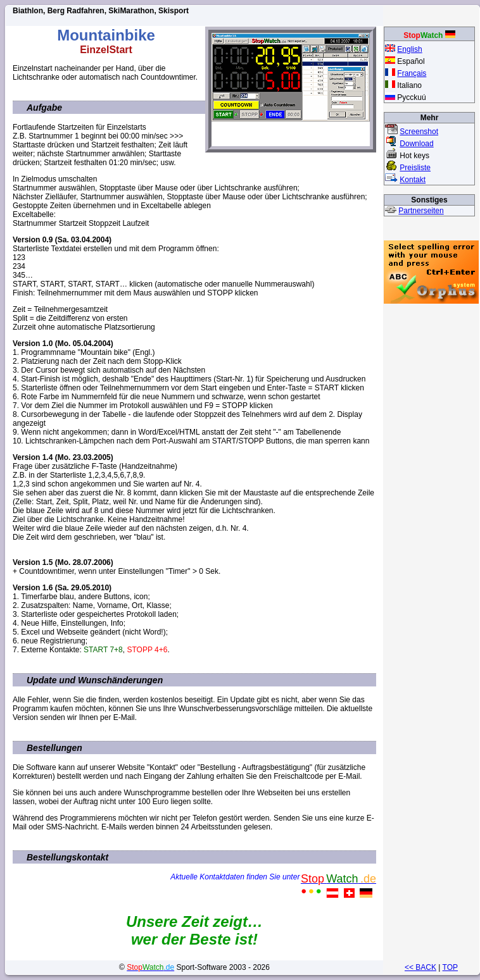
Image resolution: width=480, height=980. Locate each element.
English (409, 49)
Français (412, 73)
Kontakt (413, 180)
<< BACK (420, 967)
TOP (450, 967)
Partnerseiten (421, 211)
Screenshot (419, 132)
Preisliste (415, 168)
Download (416, 144)
